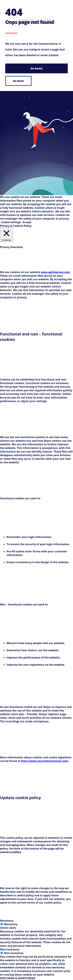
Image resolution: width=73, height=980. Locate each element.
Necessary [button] (7, 921)
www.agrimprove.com (55, 272)
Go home (36, 68)
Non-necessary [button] (10, 949)
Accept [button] (27, 222)
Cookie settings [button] (11, 222)
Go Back (18, 81)
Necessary (11, 924)
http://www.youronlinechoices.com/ (45, 761)
